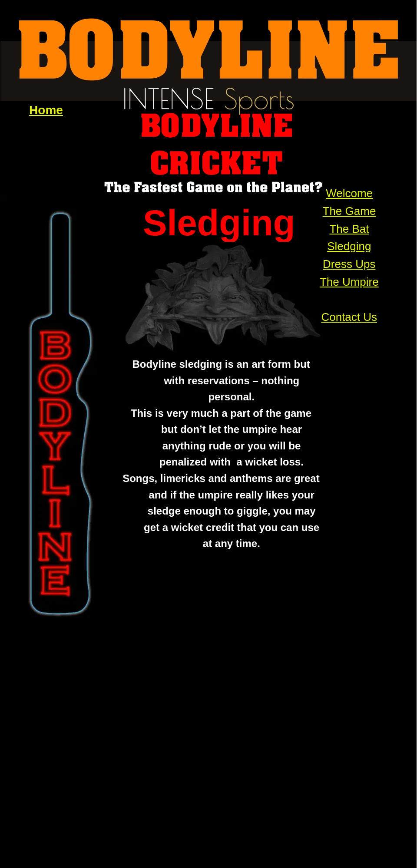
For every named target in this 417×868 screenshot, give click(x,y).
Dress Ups (349, 264)
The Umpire (349, 282)
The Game (349, 211)
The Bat (349, 229)
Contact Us (349, 317)
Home (46, 110)
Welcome (349, 193)
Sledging (349, 246)
